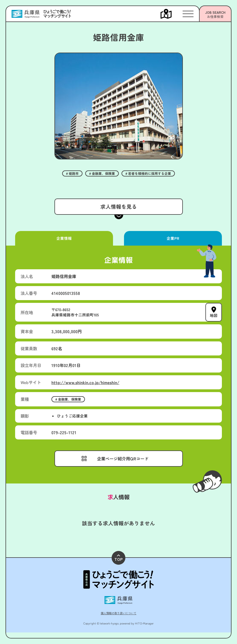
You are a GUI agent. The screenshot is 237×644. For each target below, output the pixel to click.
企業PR (173, 238)
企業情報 (64, 238)
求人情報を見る (118, 206)
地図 (214, 315)
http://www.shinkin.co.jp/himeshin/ (85, 382)
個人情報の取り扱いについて (118, 613)
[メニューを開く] (172, 14)
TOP (118, 558)
